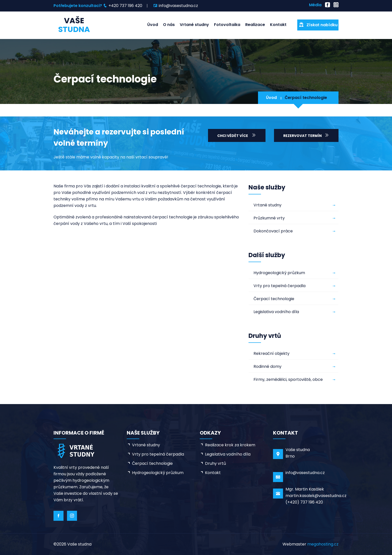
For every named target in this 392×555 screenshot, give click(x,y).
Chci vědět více (237, 135)
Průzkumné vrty (269, 218)
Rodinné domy (267, 366)
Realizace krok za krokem (230, 445)
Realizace (255, 25)
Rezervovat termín (306, 135)
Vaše (74, 25)
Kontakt (278, 25)
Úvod (153, 25)
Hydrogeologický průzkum (279, 273)
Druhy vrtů (215, 463)
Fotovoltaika (227, 25)
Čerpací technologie (306, 98)
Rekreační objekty (271, 353)
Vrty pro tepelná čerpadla (279, 286)
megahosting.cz (323, 544)
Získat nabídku (318, 25)
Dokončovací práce (273, 231)
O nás (169, 25)
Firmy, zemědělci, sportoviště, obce (288, 379)
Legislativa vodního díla (276, 312)
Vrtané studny (194, 25)
